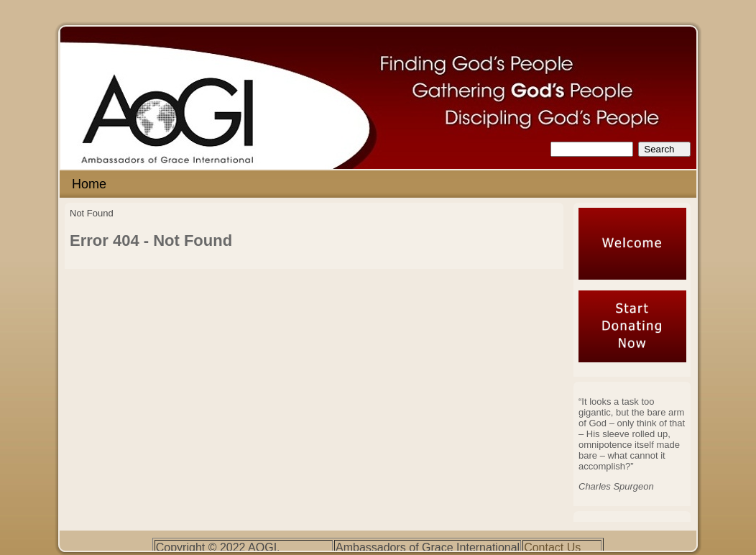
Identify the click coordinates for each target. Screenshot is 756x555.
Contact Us (552, 547)
